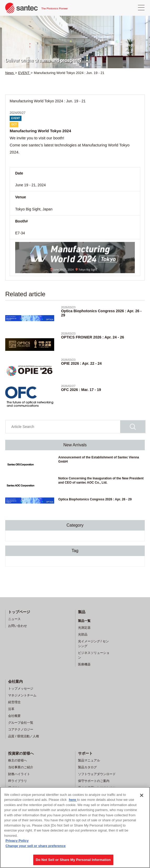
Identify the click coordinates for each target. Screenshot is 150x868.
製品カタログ (87, 767)
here (73, 800)
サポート (85, 753)
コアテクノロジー (21, 729)
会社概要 (14, 716)
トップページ (19, 612)
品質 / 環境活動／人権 (24, 736)
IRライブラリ (18, 781)
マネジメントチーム (22, 695)
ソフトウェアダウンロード (97, 774)
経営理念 (14, 702)
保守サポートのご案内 (94, 781)
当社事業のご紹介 (21, 767)
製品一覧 (84, 621)
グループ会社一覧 (21, 723)
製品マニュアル (89, 760)
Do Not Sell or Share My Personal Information (73, 860)
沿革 (11, 709)
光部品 (83, 634)
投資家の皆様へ (21, 753)
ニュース (14, 619)
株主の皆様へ (18, 760)
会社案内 (15, 681)
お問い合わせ (18, 626)
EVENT (16, 118)
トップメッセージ (21, 689)
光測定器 (84, 628)
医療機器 (84, 664)
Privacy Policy (17, 841)
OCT (14, 125)
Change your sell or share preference (36, 846)
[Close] (142, 795)
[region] (75, 827)
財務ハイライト (19, 774)
